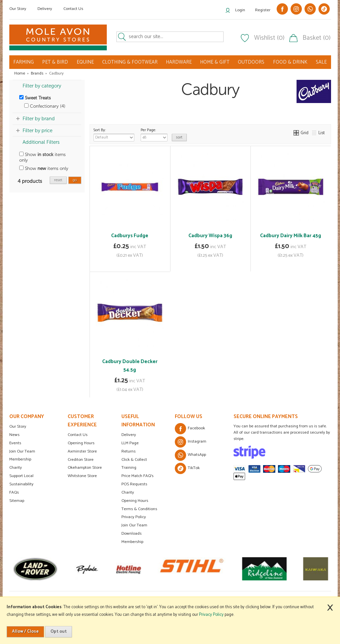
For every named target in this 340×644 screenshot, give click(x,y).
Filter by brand (39, 119)
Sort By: (114, 134)
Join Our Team (22, 451)
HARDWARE (179, 62)
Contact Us (73, 9)
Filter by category (42, 86)
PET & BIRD (55, 62)
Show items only (42, 157)
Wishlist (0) (269, 38)
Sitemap (17, 501)
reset (58, 180)
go (75, 180)
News (14, 435)
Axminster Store (82, 451)
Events (15, 443)
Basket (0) (317, 38)
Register (263, 10)
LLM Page (130, 443)
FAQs (14, 492)
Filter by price (37, 131)
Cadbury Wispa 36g (210, 236)
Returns (129, 451)
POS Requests (134, 484)
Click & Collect (134, 460)
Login (240, 10)
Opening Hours (81, 443)
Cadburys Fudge (130, 236)
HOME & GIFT (215, 62)
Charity (16, 468)
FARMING (24, 62)
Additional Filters (41, 142)
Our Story (18, 9)
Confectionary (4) (45, 106)
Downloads (132, 534)
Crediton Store (81, 460)
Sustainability (21, 484)
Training (129, 468)
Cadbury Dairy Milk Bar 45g (291, 236)
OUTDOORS (251, 62)
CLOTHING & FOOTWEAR (130, 62)
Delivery (45, 9)
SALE (321, 62)
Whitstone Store (82, 476)
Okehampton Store (85, 468)
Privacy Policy (134, 517)
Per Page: (154, 134)
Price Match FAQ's (137, 476)
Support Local (21, 476)
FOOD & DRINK (290, 62)
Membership (20, 459)
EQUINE (85, 62)
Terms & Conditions (139, 509)
